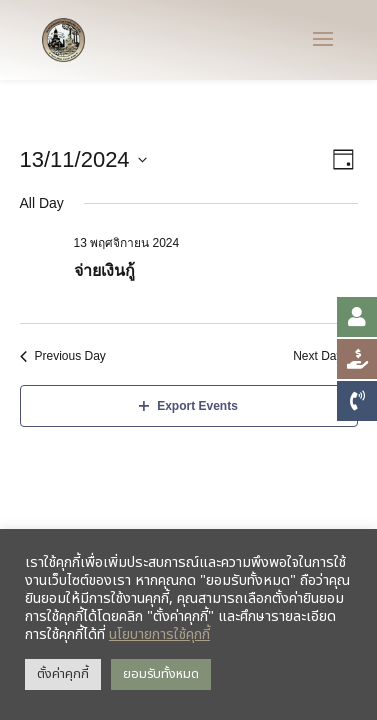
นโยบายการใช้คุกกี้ (159, 634)
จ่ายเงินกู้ (104, 270)
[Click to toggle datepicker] (83, 159)
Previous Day (63, 356)
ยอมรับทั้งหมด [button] (161, 674)
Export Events (188, 406)
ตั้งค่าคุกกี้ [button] (63, 674)
